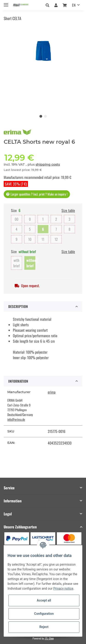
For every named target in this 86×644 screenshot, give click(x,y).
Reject (44, 627)
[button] (49, 5)
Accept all (44, 600)
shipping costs (48, 164)
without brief (31, 263)
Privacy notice (63, 588)
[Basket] (65, 5)
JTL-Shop (49, 638)
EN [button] (74, 5)
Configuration (44, 614)
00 (17, 219)
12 (56, 239)
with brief (17, 263)
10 (30, 239)
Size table (68, 210)
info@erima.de (16, 419)
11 (43, 239)
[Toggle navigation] (6, 3)
